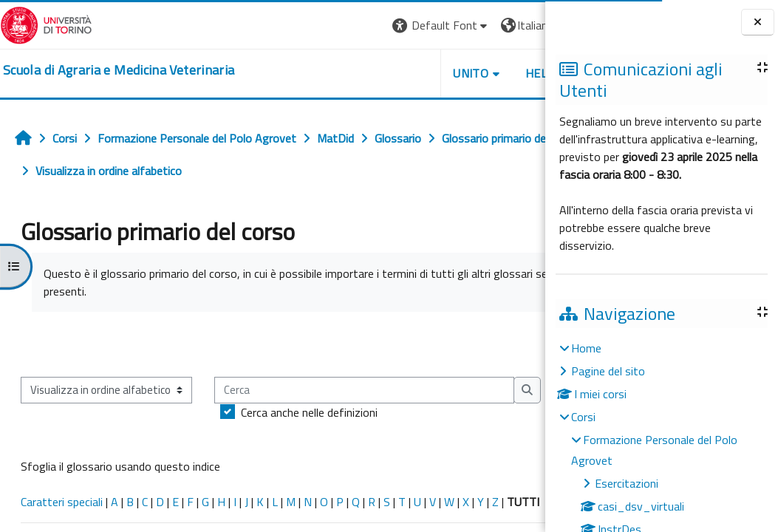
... (523, 344)
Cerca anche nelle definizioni (116, 457)
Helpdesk (456, 73)
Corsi (583, 417)
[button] (342, 25)
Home (586, 348)
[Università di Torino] (46, 24)
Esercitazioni (627, 483)
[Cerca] (171, 435)
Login (520, 25)
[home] (119, 70)
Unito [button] (372, 73)
